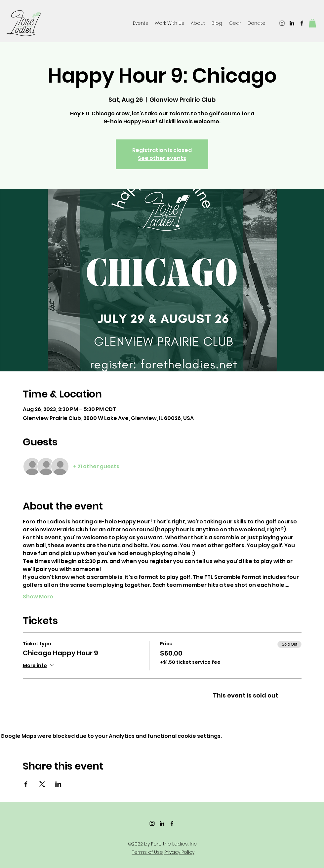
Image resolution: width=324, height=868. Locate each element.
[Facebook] (302, 23)
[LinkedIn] (292, 23)
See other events (162, 158)
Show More (38, 597)
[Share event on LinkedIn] (58, 784)
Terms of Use (147, 852)
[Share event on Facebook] (26, 784)
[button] (235, 23)
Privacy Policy (179, 852)
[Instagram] (282, 23)
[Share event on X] (42, 784)
